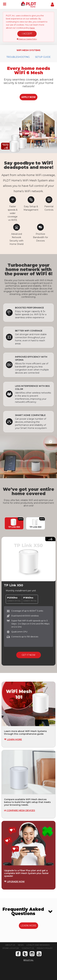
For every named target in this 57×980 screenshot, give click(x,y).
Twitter (25, 954)
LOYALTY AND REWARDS (38, 945)
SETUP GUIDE (43, 57)
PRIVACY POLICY (45, 948)
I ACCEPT (27, 34)
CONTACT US (28, 948)
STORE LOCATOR (11, 948)
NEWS (21, 945)
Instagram (32, 954)
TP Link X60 (35, 523)
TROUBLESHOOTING (18, 57)
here (32, 28)
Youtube (39, 954)
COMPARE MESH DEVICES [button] (20, 810)
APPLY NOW (28, 97)
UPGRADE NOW (14, 882)
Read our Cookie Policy (27, 39)
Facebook (18, 954)
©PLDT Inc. (28, 960)
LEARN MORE (13, 739)
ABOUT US (10, 945)
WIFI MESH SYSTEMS (28, 50)
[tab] (28, 911)
